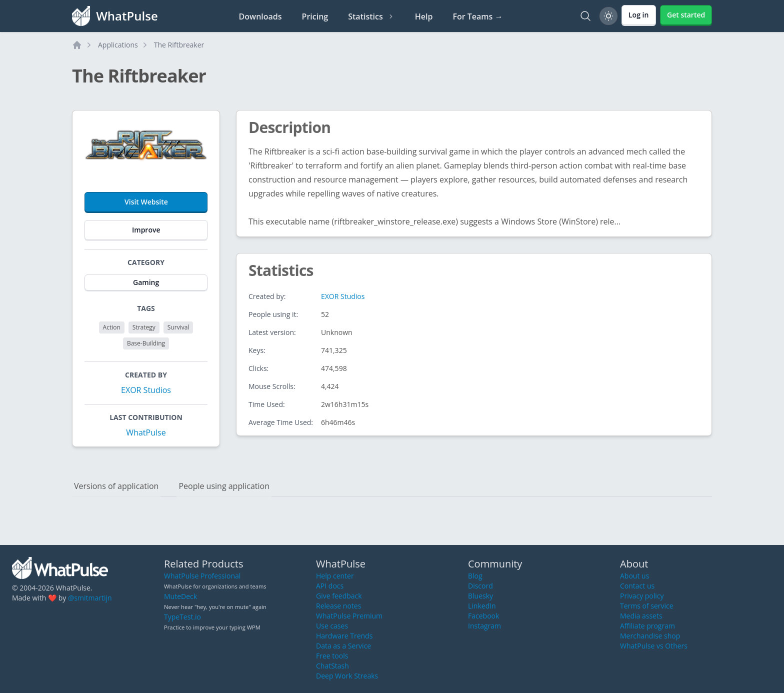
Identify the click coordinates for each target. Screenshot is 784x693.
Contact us (637, 586)
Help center (335, 576)
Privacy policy (642, 596)
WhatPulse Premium (349, 616)
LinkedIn (482, 606)
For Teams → (477, 16)
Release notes (338, 606)
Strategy (144, 327)
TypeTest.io (182, 617)
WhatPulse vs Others (654, 646)
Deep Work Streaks (347, 676)
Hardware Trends (344, 636)
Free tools (332, 656)
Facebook (483, 616)
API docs (330, 586)
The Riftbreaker (179, 45)
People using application (224, 486)
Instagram (484, 626)
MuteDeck (180, 596)
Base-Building (146, 343)
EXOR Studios (146, 390)
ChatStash (332, 666)
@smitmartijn (90, 598)
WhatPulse (146, 432)
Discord (480, 586)
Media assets (641, 616)
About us (634, 576)
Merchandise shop (650, 636)
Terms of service (647, 606)
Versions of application (116, 486)
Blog (475, 576)
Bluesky (480, 596)
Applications (118, 45)
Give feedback (339, 596)
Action (112, 327)
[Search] (585, 16)
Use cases (332, 626)
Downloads (260, 16)
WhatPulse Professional (202, 576)
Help (424, 16)
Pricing (315, 16)
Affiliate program (647, 626)
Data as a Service (343, 646)
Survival (178, 327)
